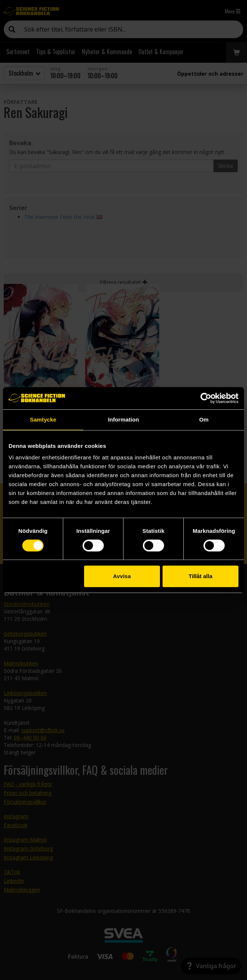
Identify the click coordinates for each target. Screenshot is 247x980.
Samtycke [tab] (43, 419)
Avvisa (122, 576)
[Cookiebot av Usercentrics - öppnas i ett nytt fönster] (206, 398)
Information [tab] (123, 419)
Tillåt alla (201, 576)
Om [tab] (204, 419)
